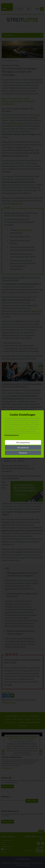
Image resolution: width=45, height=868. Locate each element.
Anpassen (23, 453)
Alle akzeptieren (23, 442)
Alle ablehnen (23, 448)
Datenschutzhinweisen (12, 435)
